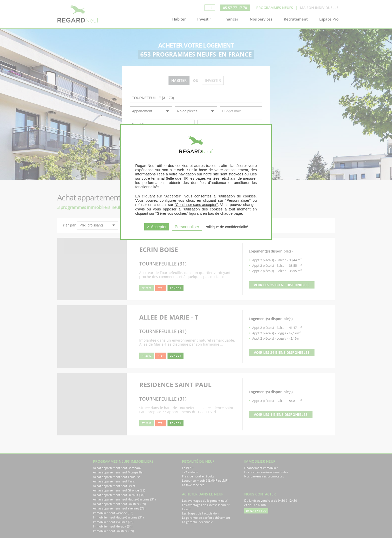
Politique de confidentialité (226, 227)
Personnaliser (187, 227)
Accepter (157, 227)
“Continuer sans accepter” (196, 205)
